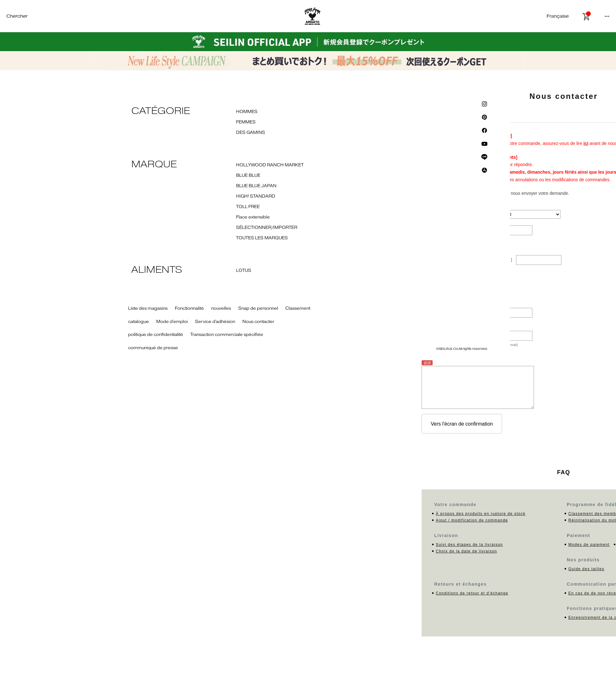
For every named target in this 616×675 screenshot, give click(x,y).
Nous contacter (258, 322)
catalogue (139, 322)
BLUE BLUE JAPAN (256, 186)
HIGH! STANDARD (256, 196)
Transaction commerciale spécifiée (227, 335)
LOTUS (244, 271)
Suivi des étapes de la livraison (469, 545)
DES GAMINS (251, 133)
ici (586, 143)
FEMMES (246, 122)
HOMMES (247, 112)
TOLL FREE (248, 207)
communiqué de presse (153, 348)
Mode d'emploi (172, 322)
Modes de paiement (589, 545)
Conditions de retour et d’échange (472, 593)
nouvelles (221, 308)
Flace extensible (253, 217)
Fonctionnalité (189, 308)
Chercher (17, 16)
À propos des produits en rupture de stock (481, 514)
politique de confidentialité (156, 335)
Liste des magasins (148, 308)
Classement (298, 308)
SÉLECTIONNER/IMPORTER (267, 228)
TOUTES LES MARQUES (262, 238)
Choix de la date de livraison (466, 551)
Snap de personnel (258, 308)
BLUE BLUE (248, 176)
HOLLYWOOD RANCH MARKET (270, 165)
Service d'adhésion (215, 322)
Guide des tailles (586, 569)
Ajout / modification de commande (472, 520)
